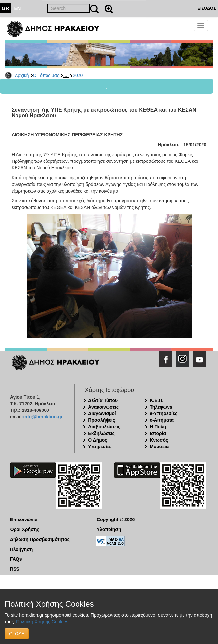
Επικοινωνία (24, 519)
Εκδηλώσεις (101, 433)
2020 (78, 75)
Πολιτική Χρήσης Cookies (42, 622)
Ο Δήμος (97, 440)
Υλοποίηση (109, 529)
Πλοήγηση (21, 549)
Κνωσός (159, 440)
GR (5, 8)
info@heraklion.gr (43, 417)
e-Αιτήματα (162, 420)
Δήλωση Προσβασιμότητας (40, 539)
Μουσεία (159, 447)
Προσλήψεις (102, 420)
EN (18, 8)
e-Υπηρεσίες (164, 413)
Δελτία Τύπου (103, 400)
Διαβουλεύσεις (104, 427)
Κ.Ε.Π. (156, 400)
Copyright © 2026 (116, 519)
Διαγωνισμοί (102, 413)
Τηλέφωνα (161, 407)
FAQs (16, 559)
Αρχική (22, 75)
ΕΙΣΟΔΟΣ (207, 8)
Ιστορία (158, 433)
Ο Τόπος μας (46, 75)
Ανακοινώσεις (103, 407)
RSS (15, 569)
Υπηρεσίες (100, 447)
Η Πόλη (158, 427)
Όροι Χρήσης (25, 529)
